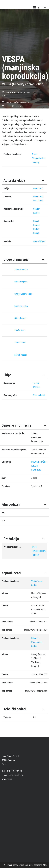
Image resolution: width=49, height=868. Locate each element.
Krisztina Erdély (21, 306)
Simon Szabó (20, 343)
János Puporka (21, 269)
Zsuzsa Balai (39, 395)
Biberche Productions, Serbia (37, 642)
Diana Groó (38, 188)
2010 (4, 96)
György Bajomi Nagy (23, 294)
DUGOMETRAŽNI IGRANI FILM (18, 93)
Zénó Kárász (20, 330)
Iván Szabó (38, 201)
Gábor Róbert (20, 318)
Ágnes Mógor (39, 241)
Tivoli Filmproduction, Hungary (39, 158)
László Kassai (21, 355)
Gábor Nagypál (21, 282)
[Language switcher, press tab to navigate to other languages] (43, 8)
